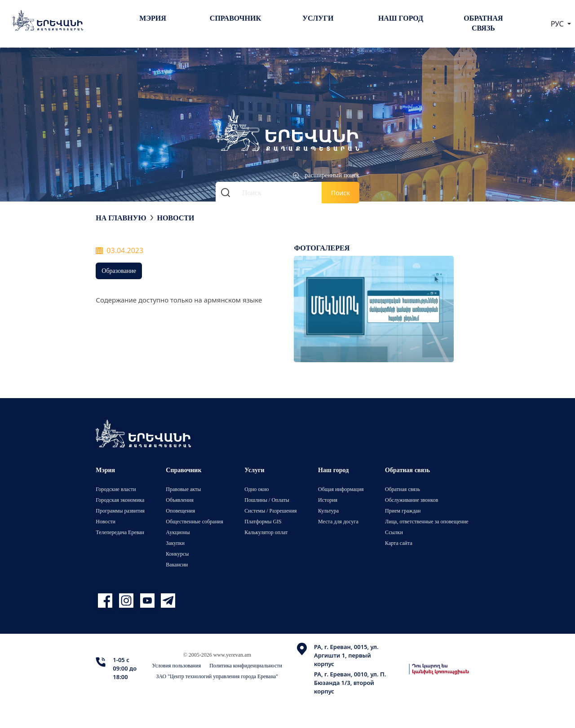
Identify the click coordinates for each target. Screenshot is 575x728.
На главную (121, 218)
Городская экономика (120, 500)
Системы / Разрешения (270, 511)
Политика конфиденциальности (246, 665)
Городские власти (116, 489)
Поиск (341, 193)
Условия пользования (177, 665)
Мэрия (153, 18)
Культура (328, 511)
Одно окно (257, 489)
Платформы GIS (263, 521)
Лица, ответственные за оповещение (427, 521)
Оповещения (180, 511)
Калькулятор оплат (266, 532)
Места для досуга (338, 521)
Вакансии (177, 564)
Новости (175, 218)
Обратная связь (483, 23)
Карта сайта (399, 543)
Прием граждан (403, 511)
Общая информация (341, 489)
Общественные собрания (194, 521)
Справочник (235, 18)
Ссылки (394, 532)
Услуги (318, 18)
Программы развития (120, 511)
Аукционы (178, 532)
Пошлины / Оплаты (267, 500)
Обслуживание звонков (411, 500)
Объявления (179, 500)
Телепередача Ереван (120, 532)
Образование (119, 270)
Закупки (175, 543)
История (328, 500)
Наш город (401, 18)
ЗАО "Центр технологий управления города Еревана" (217, 676)
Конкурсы (177, 554)
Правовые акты (183, 489)
